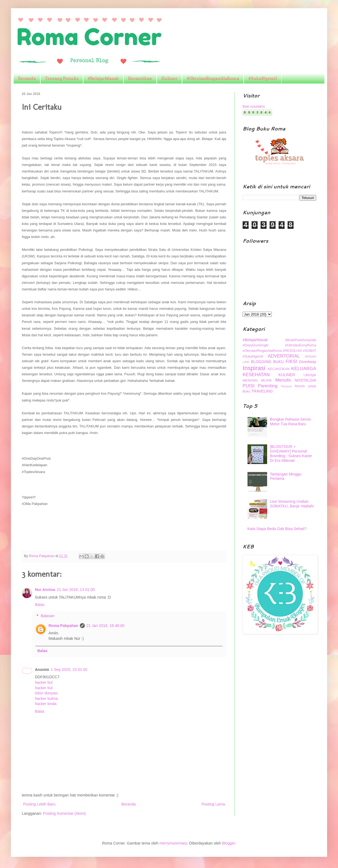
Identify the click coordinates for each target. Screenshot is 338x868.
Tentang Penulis (62, 78)
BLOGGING (261, 362)
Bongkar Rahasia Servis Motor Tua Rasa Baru (290, 422)
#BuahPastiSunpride (301, 340)
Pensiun (286, 386)
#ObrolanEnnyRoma (301, 345)
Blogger (228, 843)
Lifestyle (310, 375)
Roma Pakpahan (63, 626)
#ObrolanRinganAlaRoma (213, 78)
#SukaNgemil (263, 78)
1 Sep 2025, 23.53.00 (69, 670)
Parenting (268, 386)
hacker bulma (46, 698)
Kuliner (169, 78)
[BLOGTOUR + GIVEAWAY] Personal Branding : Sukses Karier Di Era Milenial (291, 453)
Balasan (48, 616)
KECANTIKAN (279, 369)
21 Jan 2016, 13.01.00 (76, 590)
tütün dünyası (46, 693)
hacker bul (44, 682)
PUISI (249, 386)
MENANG (250, 381)
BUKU (278, 362)
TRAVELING (262, 391)
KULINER (287, 375)
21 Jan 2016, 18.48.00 (105, 626)
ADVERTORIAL (284, 356)
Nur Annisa (45, 590)
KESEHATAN (256, 375)
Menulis (283, 380)
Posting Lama (213, 804)
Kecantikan (140, 78)
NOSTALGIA (305, 380)
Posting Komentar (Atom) (64, 813)
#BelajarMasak (103, 78)
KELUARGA (304, 369)
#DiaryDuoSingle (256, 345)
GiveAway (308, 362)
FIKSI (291, 362)
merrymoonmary (173, 843)
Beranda (27, 78)
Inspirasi (254, 368)
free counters (254, 106)
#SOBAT (310, 351)
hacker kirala (46, 704)
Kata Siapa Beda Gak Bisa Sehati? (277, 529)
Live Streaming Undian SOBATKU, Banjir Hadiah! (292, 504)
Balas (40, 605)
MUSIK (267, 381)
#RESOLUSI (292, 351)
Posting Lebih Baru (39, 804)
